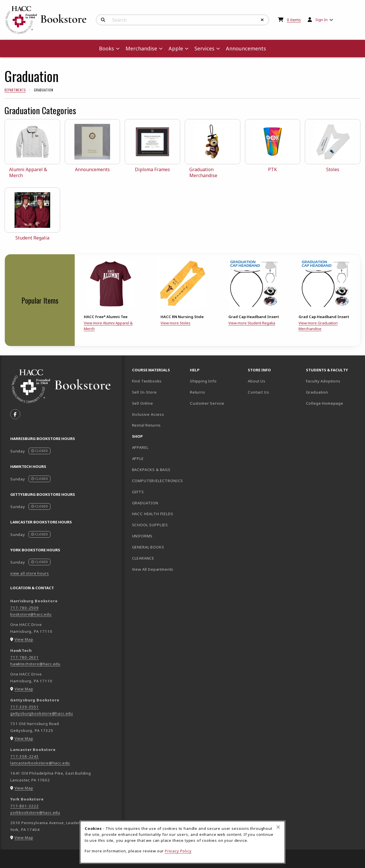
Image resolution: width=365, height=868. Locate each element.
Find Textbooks (147, 381)
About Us (257, 381)
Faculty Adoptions (323, 381)
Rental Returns (147, 425)
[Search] (103, 20)
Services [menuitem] (204, 48)
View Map (24, 639)
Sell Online (143, 403)
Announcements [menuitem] (246, 48)
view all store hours (30, 573)
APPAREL (140, 447)
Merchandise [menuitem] (141, 48)
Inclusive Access (148, 414)
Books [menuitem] (107, 48)
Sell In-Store (144, 392)
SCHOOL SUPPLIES (150, 525)
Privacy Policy (178, 851)
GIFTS (138, 492)
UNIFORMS (142, 536)
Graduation (317, 392)
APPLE (138, 458)
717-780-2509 (25, 608)
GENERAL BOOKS (148, 547)
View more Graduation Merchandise (318, 326)
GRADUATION (145, 503)
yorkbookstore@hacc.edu (35, 812)
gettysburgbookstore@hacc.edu (42, 713)
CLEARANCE (143, 558)
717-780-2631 (25, 657)
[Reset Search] (262, 20)
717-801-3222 (25, 806)
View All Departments (153, 569)
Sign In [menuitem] (322, 20)
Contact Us (258, 392)
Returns (198, 392)
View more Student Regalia (252, 323)
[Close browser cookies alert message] (278, 827)
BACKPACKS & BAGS (151, 470)
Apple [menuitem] (176, 48)
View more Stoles (176, 323)
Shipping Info (203, 381)
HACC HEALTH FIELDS (153, 514)
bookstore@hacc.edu (31, 614)
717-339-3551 (25, 707)
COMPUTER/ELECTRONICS (158, 481)
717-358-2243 (25, 756)
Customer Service (207, 403)
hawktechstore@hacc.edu (35, 664)
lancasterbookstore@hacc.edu (40, 763)
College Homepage (333, 403)
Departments (15, 90)
